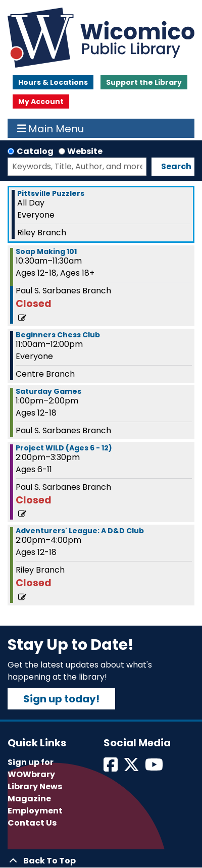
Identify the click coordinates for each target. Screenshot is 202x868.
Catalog (35, 151)
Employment (35, 811)
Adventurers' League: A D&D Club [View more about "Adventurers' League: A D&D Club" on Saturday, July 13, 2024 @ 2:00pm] (80, 531)
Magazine (29, 799)
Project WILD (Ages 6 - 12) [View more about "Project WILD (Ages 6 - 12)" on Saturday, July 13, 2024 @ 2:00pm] (64, 448)
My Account (41, 101)
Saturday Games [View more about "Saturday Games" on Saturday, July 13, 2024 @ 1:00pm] (48, 391)
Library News (35, 786)
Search (176, 166)
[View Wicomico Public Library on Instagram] (155, 768)
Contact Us (32, 823)
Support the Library (144, 82)
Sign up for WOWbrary (31, 768)
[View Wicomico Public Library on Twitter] (132, 768)
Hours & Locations (53, 82)
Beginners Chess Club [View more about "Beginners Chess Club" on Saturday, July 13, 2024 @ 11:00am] (58, 335)
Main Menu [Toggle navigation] (51, 128)
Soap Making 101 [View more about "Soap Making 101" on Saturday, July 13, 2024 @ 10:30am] (46, 251)
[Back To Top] (101, 861)
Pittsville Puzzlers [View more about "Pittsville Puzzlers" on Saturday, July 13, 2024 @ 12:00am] (51, 193)
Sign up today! (61, 699)
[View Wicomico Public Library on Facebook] (111, 768)
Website (85, 151)
